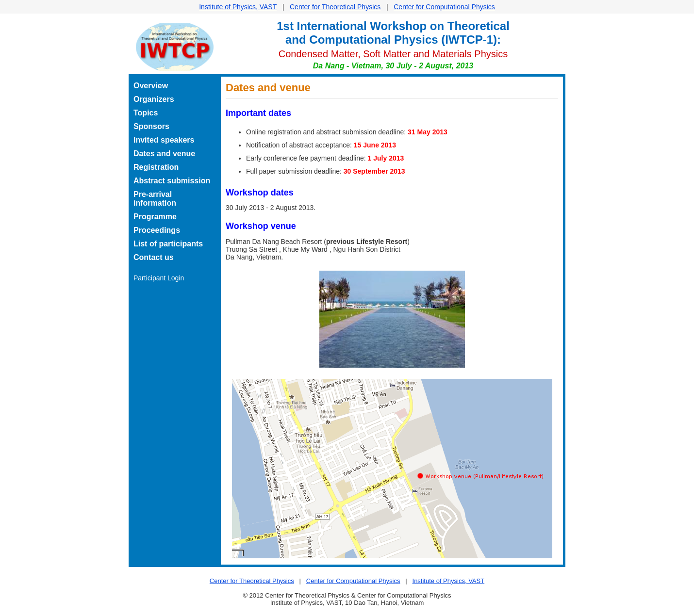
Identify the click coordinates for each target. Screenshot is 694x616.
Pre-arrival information (155, 199)
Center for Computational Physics (444, 7)
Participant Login (159, 278)
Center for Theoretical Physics (335, 7)
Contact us (154, 257)
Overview (151, 86)
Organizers (154, 99)
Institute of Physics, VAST (238, 7)
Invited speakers (164, 140)
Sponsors (151, 126)
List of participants (168, 244)
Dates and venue (164, 154)
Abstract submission (172, 181)
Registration (156, 167)
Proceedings (157, 230)
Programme (155, 217)
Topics (146, 113)
